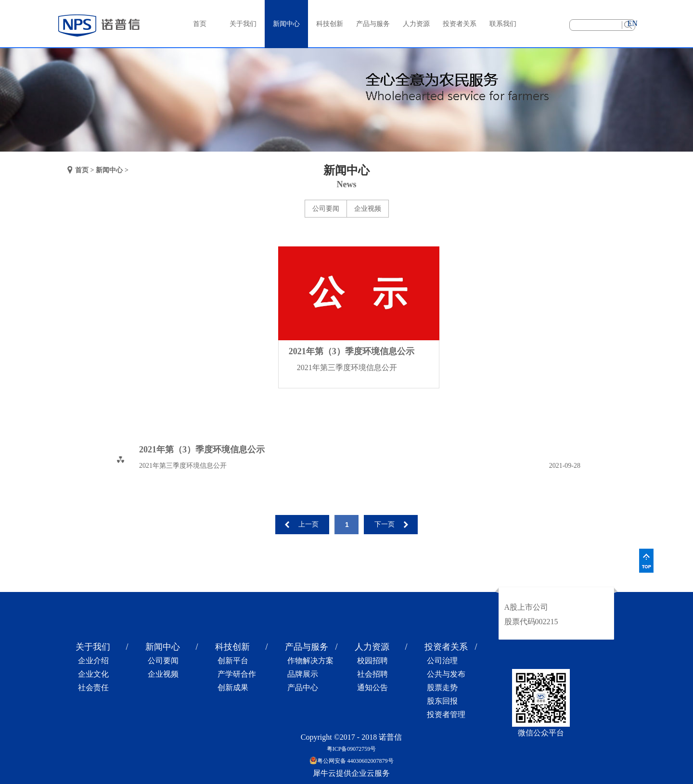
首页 (200, 24)
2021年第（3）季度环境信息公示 (352, 351)
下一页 (385, 524)
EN (632, 23)
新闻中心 (109, 170)
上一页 (308, 524)
